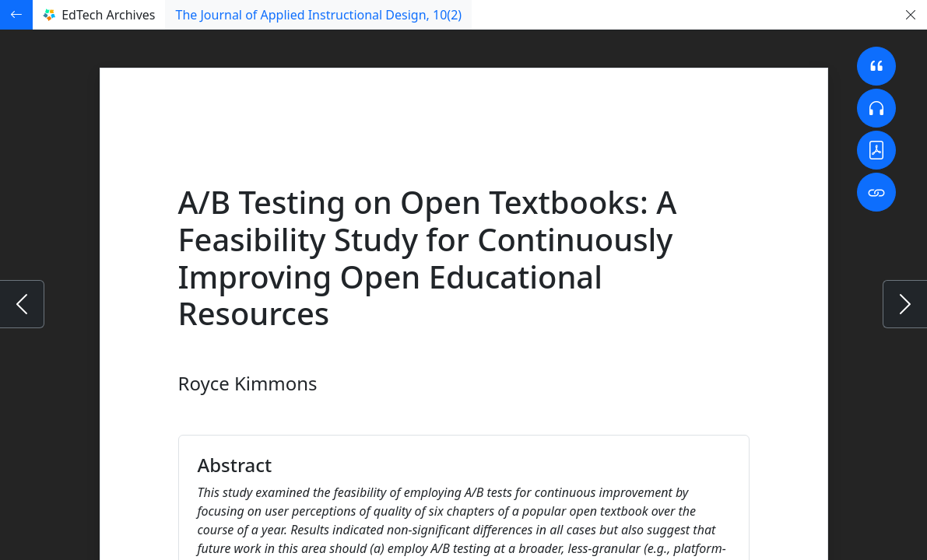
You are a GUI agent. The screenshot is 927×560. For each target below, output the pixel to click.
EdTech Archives (99, 15)
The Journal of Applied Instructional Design (318, 15)
